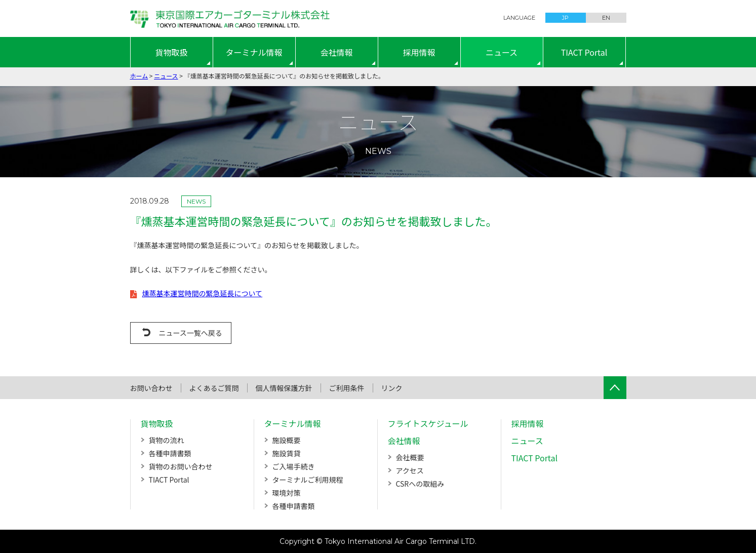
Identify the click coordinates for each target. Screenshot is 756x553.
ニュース (502, 52)
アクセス (410, 470)
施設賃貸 (287, 453)
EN (606, 18)
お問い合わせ (151, 388)
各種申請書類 (170, 453)
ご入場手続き (294, 466)
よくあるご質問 (214, 388)
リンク (392, 388)
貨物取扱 (171, 52)
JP (565, 18)
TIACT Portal (584, 52)
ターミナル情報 (254, 52)
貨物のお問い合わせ (181, 466)
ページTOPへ (615, 388)
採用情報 (419, 52)
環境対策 (287, 493)
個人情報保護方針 (284, 388)
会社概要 (410, 457)
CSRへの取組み (420, 484)
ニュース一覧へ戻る (191, 333)
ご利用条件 (347, 388)
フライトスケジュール (428, 423)
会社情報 (336, 52)
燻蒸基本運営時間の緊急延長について (203, 293)
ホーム (139, 76)
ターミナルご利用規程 (308, 480)
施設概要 (287, 440)
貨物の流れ (167, 440)
